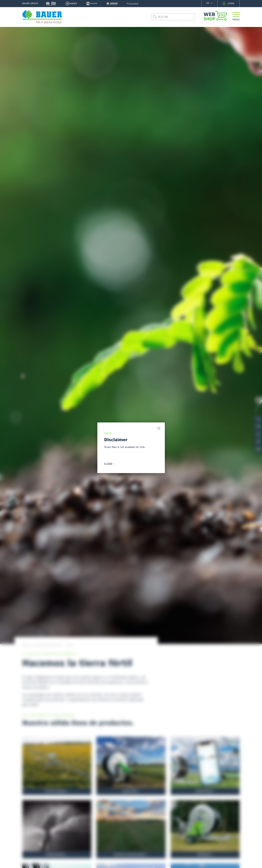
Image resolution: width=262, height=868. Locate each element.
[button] (236, 17)
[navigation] (210, 3)
